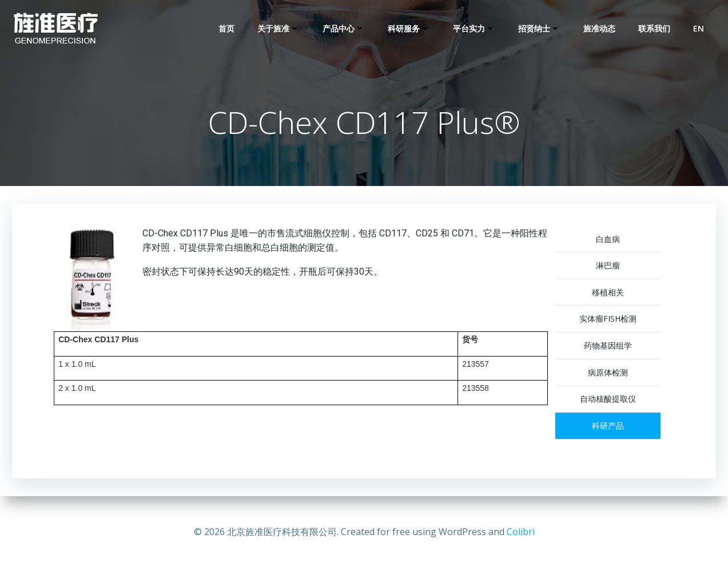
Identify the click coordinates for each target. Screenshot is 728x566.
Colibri (521, 532)
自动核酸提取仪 (616, 401)
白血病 (616, 241)
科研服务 (410, 29)
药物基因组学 (616, 347)
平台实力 (475, 29)
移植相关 (616, 294)
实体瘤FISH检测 (616, 321)
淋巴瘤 (616, 268)
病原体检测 (616, 374)
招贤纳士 (540, 29)
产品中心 (345, 29)
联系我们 (655, 29)
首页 (228, 29)
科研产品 (616, 427)
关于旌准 (280, 29)
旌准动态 (600, 29)
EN (700, 29)
